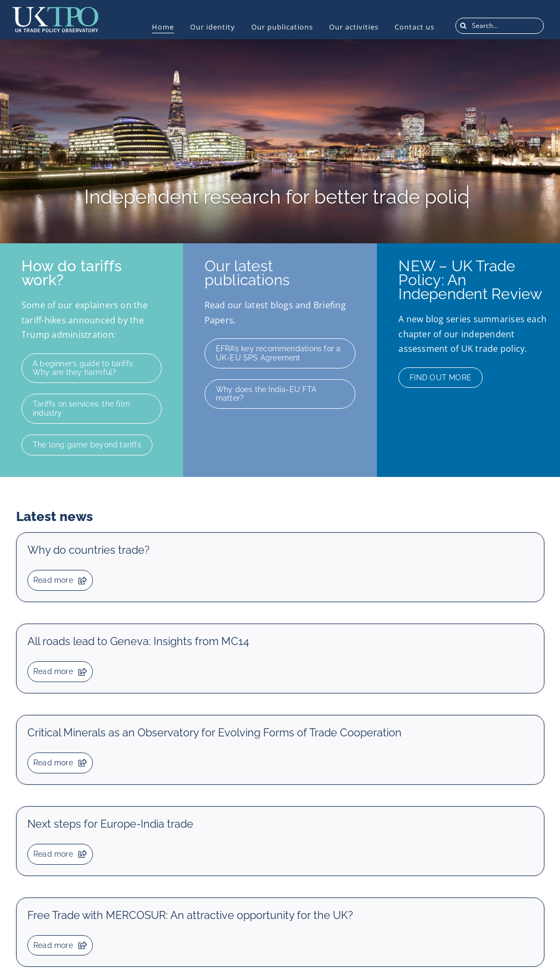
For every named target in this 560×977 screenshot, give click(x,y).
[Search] (463, 26)
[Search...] (500, 26)
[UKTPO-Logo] (55, 11)
